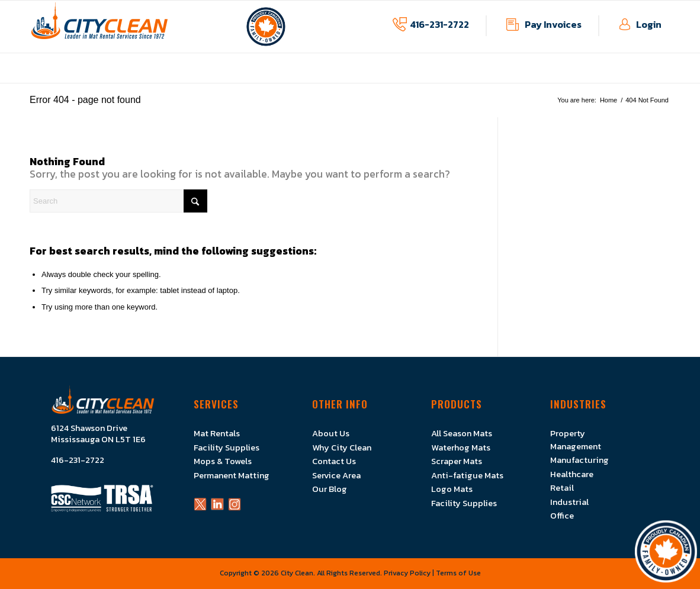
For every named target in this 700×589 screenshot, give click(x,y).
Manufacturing (579, 460)
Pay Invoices (553, 24)
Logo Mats (452, 489)
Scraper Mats (457, 461)
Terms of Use (458, 573)
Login (649, 24)
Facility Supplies (227, 448)
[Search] (118, 201)
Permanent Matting (232, 475)
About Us (331, 433)
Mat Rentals (217, 433)
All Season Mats (462, 433)
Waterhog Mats (461, 448)
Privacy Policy (407, 573)
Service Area (336, 475)
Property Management (576, 440)
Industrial (569, 502)
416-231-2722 (439, 24)
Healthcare (572, 474)
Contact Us (334, 461)
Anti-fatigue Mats (467, 475)
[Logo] (99, 27)
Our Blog (330, 489)
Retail (562, 488)
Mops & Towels (223, 461)
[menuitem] (206, 77)
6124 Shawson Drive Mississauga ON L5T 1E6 (98, 434)
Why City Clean (342, 448)
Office (562, 516)
